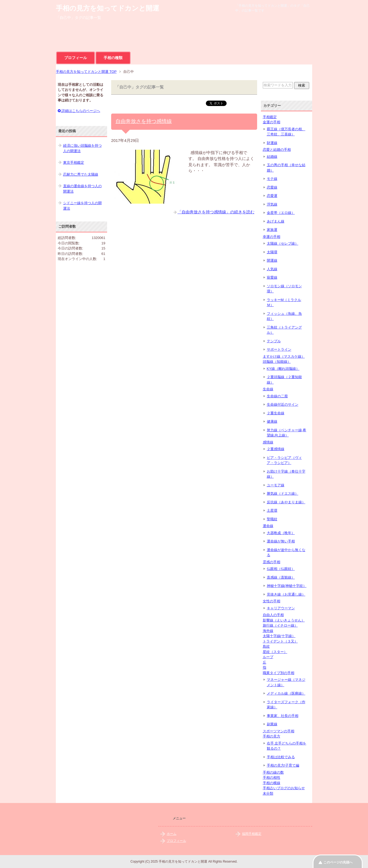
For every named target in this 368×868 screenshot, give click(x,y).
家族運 (272, 230)
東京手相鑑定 (74, 163)
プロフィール (76, 58)
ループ (268, 657)
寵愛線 (272, 277)
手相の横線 (272, 783)
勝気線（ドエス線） (283, 493)
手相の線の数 (273, 772)
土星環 (272, 510)
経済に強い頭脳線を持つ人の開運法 (82, 148)
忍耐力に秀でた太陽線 (81, 174)
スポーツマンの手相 (279, 731)
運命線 (268, 526)
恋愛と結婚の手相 (277, 150)
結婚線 (272, 157)
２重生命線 (276, 413)
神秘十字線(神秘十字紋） (287, 586)
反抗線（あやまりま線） (286, 502)
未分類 (268, 793)
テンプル (274, 341)
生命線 (268, 389)
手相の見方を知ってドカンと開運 (108, 8)
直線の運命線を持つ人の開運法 (82, 189)
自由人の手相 (273, 615)
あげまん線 (276, 221)
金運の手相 (272, 122)
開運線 (272, 260)
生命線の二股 (277, 396)
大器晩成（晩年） (281, 533)
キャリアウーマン (281, 608)
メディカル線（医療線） (286, 693)
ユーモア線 (276, 485)
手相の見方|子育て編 (283, 765)
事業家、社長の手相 (283, 716)
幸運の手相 (272, 237)
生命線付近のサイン (283, 404)
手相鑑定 (270, 117)
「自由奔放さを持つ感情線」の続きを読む (216, 212)
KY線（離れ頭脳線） (283, 369)
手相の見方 (272, 736)
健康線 (272, 421)
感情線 (268, 442)
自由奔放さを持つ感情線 (144, 121)
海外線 (268, 631)
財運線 (272, 143)
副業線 (272, 724)
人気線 (272, 269)
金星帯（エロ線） (281, 213)
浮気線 (272, 204)
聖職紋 (272, 519)
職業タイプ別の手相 (279, 673)
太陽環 (272, 252)
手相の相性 (272, 778)
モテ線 (272, 179)
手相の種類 (113, 58)
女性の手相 (272, 601)
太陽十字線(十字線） (279, 636)
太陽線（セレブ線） (283, 243)
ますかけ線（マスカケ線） (284, 356)
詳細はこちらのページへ (79, 111)
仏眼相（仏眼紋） (281, 569)
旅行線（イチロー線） (280, 625)
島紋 (266, 646)
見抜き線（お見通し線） (286, 594)
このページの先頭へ (338, 862)
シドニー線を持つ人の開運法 (82, 206)
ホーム (172, 834)
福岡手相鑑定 (252, 834)
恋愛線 (272, 187)
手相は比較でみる (281, 757)
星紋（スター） (275, 652)
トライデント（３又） (280, 641)
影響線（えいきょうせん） (284, 620)
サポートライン (279, 349)
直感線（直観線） (281, 577)
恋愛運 (272, 196)
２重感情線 (276, 449)
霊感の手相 (272, 562)
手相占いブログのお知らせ (284, 788)
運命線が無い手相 (281, 541)
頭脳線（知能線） (277, 362)
